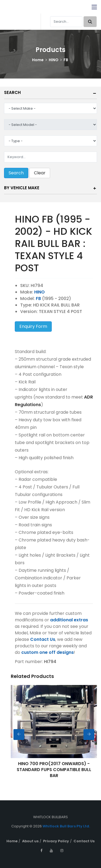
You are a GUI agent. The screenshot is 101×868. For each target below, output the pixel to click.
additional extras (69, 620)
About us (30, 841)
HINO (54, 60)
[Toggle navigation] (94, 7)
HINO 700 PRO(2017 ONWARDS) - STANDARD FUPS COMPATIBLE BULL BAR (54, 770)
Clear (40, 173)
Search (12, 92)
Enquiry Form (33, 326)
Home (38, 60)
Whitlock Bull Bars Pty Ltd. (66, 826)
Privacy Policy (56, 841)
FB (66, 60)
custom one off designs (48, 652)
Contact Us (43, 639)
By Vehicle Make (22, 188)
